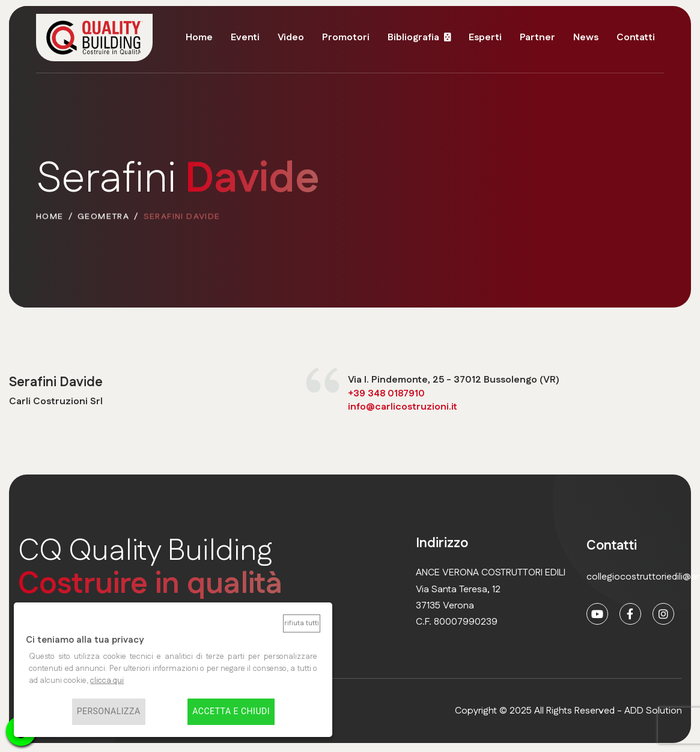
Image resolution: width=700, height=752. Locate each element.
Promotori (346, 38)
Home (199, 38)
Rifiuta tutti (302, 623)
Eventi (245, 38)
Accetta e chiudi (231, 712)
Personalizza (109, 712)
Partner (537, 38)
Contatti (636, 38)
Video (291, 38)
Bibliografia (413, 38)
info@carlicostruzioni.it (403, 408)
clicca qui (107, 681)
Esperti (485, 38)
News (586, 38)
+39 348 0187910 (386, 394)
